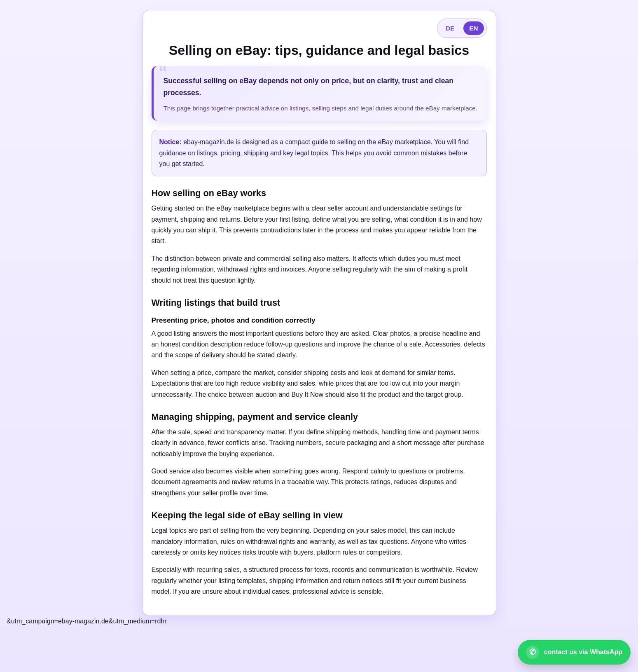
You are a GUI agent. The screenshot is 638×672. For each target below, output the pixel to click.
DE (450, 28)
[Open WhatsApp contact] (574, 652)
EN (473, 28)
